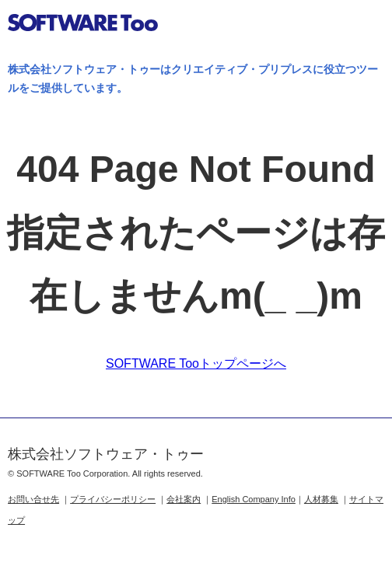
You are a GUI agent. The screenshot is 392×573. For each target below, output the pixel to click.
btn (366, 26)
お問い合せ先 (33, 499)
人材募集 (321, 499)
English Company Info (254, 499)
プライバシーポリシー (113, 499)
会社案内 (184, 499)
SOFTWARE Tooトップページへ (196, 363)
